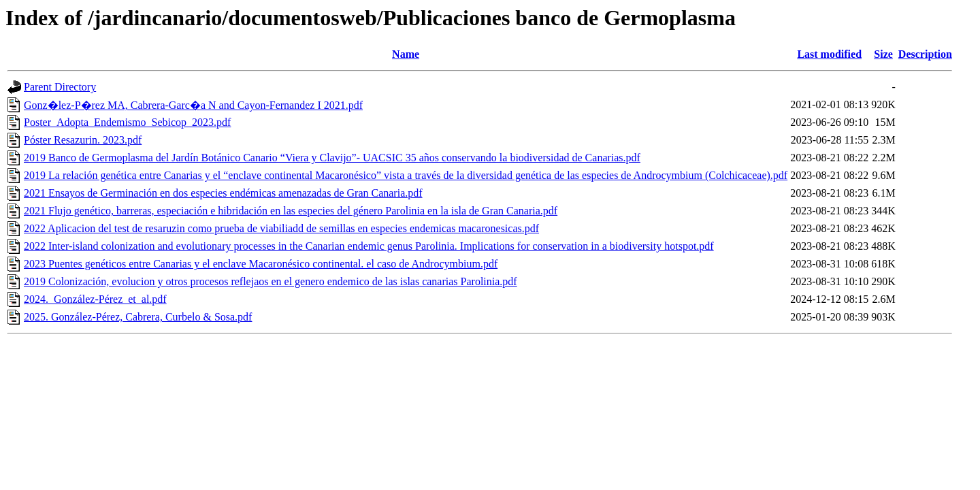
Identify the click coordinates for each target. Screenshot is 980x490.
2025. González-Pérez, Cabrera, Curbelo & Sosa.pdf (138, 317)
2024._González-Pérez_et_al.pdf (95, 299)
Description (925, 54)
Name (406, 54)
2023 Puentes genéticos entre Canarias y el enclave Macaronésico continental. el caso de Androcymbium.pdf (261, 264)
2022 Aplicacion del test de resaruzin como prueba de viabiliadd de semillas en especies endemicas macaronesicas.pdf (281, 228)
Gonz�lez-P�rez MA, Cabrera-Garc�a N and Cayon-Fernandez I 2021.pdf (193, 105)
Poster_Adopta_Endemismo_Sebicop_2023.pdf (127, 122)
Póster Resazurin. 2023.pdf (83, 140)
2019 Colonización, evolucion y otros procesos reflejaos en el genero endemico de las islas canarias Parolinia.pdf (271, 281)
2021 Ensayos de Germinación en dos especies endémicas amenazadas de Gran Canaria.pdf (223, 193)
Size (883, 54)
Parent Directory (60, 87)
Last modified (829, 54)
